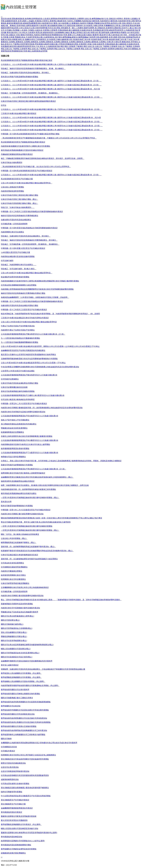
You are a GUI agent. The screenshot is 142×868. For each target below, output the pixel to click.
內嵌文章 (127, 49)
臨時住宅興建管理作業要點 (12, 792)
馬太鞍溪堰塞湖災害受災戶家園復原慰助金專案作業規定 (23, 142)
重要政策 (4, 42)
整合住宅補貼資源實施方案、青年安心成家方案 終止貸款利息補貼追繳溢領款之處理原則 (36, 522)
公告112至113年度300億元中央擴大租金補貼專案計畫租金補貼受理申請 (29, 322)
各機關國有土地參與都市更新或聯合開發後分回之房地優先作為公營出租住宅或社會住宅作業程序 (39, 743)
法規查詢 (32, 33)
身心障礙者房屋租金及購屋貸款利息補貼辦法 (19, 424)
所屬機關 (78, 21)
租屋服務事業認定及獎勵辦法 (12, 432)
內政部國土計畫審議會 (70, 23)
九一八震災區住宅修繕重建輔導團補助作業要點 (20, 342)
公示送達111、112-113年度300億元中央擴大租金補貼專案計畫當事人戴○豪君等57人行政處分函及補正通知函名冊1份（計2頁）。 (51, 85)
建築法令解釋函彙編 (80, 37)
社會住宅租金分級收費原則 (12, 163)
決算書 (12, 37)
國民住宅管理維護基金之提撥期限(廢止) (17, 628)
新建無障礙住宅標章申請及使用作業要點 (17, 604)
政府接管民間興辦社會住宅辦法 (13, 575)
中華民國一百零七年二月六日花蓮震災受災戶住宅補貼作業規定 (26, 510)
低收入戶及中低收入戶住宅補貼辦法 (15, 420)
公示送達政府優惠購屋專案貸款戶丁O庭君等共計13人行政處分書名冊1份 (30, 453)
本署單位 (46, 21)
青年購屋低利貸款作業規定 (12, 812)
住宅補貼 (8, 30)
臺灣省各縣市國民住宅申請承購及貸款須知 (18, 714)
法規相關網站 (59, 33)
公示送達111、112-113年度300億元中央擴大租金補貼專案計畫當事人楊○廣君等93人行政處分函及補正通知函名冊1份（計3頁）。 (51, 175)
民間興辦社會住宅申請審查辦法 (13, 579)
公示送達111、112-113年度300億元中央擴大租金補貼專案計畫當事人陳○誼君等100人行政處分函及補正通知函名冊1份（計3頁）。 (52, 122)
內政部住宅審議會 (87, 23)
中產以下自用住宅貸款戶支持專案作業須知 (18, 326)
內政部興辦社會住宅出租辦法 (12, 232)
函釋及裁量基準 (32, 26)
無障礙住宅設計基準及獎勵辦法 (13, 457)
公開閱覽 (80, 19)
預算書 (6, 37)
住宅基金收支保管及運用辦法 (12, 563)
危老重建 (16, 30)
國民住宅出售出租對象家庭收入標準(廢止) (17, 616)
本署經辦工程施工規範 (88, 44)
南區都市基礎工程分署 (118, 39)
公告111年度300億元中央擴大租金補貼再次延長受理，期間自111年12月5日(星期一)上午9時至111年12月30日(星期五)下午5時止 (50, 346)
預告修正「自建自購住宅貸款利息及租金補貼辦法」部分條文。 (26, 73)
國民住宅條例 (6, 739)
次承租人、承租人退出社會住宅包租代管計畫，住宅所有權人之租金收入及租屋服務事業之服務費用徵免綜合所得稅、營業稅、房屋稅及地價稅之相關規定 (61, 461)
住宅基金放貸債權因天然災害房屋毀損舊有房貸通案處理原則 (25, 775)
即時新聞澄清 (63, 19)
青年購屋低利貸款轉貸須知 (12, 837)
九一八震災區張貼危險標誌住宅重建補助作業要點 (20, 338)
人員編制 (31, 21)
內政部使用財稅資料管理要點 (12, 191)
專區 (62, 46)
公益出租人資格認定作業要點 (12, 187)
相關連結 (135, 49)
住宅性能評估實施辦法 (10, 379)
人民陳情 (80, 28)
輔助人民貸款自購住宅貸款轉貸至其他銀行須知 (20, 829)
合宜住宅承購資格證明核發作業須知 (15, 771)
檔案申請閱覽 (89, 28)
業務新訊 (73, 19)
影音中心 (126, 28)
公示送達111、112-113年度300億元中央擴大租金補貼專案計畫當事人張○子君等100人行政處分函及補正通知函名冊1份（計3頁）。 (52, 109)
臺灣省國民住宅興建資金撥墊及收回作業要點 (19, 849)
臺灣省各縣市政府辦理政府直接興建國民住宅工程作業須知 (24, 730)
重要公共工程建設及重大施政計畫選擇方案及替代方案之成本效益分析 (95, 35)
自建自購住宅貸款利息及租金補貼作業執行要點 (20, 306)
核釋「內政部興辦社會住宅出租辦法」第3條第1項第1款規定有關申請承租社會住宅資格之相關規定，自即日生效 (45, 485)
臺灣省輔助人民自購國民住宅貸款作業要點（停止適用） (23, 681)
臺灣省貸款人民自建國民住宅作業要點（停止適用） (21, 673)
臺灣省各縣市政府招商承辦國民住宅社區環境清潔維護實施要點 (26, 702)
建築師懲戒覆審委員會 (32, 23)
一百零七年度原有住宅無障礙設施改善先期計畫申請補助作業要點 (27, 526)
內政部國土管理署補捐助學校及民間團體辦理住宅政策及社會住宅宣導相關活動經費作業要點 (37, 289)
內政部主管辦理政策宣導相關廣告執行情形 (51, 35)
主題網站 (12, 42)
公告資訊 (47, 19)
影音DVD (9, 44)
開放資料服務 (135, 26)
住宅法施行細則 (7, 261)
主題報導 (54, 30)
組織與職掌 (104, 37)
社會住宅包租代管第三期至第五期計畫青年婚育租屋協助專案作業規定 (28, 101)
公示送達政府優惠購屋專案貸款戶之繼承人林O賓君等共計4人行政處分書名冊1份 (33, 395)
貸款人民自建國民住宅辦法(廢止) (14, 632)
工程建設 (31, 30)
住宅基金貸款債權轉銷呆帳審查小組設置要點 (19, 285)
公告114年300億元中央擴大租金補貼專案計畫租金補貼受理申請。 (27, 273)
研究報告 (134, 42)
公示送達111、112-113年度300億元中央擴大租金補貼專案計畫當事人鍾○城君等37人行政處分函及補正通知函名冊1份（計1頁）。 (51, 81)
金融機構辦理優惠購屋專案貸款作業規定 (17, 808)
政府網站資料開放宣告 (34, 19)
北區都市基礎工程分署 (81, 39)
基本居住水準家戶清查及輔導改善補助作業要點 (20, 77)
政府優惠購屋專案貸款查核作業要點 (15, 449)
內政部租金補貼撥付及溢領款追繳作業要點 (18, 256)
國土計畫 (133, 28)
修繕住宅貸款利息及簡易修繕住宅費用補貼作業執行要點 (23, 293)
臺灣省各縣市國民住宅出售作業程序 (15, 690)
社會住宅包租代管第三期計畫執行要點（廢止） (20, 199)
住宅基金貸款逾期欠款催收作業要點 (15, 784)
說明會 (101, 26)
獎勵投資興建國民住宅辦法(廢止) (14, 636)
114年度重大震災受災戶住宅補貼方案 (15, 252)
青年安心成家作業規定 (10, 665)
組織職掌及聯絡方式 (58, 26)
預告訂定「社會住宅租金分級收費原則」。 (18, 207)
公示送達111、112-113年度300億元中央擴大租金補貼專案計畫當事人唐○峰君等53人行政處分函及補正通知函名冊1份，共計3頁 (50, 89)
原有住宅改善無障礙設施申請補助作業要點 (18, 391)
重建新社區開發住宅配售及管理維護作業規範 (19, 816)
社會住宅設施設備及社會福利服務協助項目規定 (20, 555)
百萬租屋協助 (63, 30)
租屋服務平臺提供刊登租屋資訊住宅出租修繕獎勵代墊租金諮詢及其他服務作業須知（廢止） (37, 551)
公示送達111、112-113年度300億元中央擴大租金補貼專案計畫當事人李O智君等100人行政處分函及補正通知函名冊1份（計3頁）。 (52, 126)
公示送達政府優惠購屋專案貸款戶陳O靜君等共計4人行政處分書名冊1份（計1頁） (33, 334)
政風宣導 (101, 44)
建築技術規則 (48, 33)
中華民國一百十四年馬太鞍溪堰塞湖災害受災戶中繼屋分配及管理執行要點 (30, 134)
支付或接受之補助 (91, 26)
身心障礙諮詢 (100, 28)
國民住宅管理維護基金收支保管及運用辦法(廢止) (20, 653)
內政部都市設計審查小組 (51, 23)
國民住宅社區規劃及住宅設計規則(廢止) (17, 657)
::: (2, 17)
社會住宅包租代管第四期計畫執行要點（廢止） (20, 203)
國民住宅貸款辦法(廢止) (10, 620)
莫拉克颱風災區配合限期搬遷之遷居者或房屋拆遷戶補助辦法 (25, 788)
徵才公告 (105, 19)
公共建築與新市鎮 (131, 30)
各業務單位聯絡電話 (114, 28)
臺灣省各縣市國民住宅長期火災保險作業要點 (19, 726)
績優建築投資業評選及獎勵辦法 (13, 853)
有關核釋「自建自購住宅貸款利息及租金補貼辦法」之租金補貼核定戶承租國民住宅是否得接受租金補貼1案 (43, 669)
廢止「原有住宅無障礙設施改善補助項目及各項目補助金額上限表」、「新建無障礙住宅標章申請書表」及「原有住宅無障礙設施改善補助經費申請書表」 (61, 600)
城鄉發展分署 (67, 39)
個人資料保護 (124, 26)
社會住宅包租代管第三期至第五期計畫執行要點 (20, 195)
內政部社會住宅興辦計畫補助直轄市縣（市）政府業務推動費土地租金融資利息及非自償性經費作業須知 (42, 408)
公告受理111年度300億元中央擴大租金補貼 (18, 371)
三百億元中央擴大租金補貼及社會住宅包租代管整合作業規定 (25, 318)
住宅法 (4, 105)
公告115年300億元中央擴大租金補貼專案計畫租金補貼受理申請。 (27, 183)
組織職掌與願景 (11, 21)
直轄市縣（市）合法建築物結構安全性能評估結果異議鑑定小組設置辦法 (29, 559)
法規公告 (88, 19)
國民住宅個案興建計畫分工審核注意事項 (17, 698)
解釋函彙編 (96, 19)
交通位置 (110, 42)
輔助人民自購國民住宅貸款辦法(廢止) (16, 649)
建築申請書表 (50, 44)
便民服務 (64, 28)
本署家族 (38, 21)
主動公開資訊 (127, 23)
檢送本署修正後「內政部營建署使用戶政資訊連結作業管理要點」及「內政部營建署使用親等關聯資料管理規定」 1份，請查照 (50, 314)
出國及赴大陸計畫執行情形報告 (21, 35)
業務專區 (53, 21)
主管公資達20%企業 (27, 28)
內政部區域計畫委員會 (91, 21)
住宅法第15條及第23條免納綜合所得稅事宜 (18, 399)
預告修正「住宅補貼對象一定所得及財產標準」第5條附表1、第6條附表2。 (30, 93)
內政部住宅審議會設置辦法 (12, 571)
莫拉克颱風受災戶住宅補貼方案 (13, 804)
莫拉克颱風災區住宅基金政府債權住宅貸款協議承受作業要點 (25, 759)
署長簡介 (127, 19)
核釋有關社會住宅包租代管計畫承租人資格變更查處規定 (23, 473)
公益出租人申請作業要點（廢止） (14, 538)
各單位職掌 (22, 21)
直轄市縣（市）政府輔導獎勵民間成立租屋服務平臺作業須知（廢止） (28, 547)
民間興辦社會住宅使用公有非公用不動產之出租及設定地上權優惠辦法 (28, 755)
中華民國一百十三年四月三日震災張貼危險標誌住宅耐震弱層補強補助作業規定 (32, 212)
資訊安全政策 (6, 19)
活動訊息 (112, 19)
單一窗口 (72, 28)
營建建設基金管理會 (102, 23)
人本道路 (24, 30)
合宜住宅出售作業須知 (10, 767)
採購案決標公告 (18, 39)
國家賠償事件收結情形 (10, 28)
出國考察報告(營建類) (118, 33)
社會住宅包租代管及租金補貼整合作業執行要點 (20, 383)
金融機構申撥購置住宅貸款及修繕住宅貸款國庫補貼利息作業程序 (27, 661)
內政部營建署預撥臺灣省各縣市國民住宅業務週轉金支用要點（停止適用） (30, 686)
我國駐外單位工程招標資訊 (35, 39)
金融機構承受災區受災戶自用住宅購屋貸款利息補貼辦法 (23, 350)
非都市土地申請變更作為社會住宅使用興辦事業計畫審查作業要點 (27, 436)
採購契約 (79, 26)
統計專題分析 (93, 33)
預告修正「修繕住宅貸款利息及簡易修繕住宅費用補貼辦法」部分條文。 (29, 240)
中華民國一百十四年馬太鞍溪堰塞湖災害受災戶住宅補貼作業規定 (27, 171)
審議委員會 (62, 21)
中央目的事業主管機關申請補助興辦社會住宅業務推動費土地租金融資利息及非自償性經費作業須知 (40, 367)
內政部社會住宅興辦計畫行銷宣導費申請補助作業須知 (22, 514)
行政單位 (70, 21)
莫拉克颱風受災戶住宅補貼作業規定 (15, 800)
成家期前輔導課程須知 (10, 779)
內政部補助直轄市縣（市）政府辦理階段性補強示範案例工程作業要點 (28, 489)
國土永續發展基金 (47, 37)
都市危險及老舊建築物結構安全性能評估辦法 (19, 493)
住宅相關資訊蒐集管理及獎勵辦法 (14, 567)
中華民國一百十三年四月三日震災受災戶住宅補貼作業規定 (24, 310)
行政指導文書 (44, 26)
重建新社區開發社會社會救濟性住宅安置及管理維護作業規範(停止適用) (29, 833)
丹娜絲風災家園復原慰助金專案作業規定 (17, 154)
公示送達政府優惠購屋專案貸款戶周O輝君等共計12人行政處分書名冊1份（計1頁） (34, 469)
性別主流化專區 (54, 28)
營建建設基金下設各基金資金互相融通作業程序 (20, 612)
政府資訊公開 (116, 23)
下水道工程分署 (133, 39)
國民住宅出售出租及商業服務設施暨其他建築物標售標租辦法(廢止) (27, 645)
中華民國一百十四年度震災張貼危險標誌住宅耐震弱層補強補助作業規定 (29, 228)
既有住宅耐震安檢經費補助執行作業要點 (17, 506)
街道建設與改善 (86, 30)
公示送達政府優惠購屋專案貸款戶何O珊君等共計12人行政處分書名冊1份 (30, 440)
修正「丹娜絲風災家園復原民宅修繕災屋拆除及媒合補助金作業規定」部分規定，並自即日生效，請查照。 (43, 158)
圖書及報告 (126, 42)
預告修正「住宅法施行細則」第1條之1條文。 (19, 269)
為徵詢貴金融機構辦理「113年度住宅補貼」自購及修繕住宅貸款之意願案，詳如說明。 (35, 297)
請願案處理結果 (132, 37)
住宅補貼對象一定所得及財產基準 (14, 592)
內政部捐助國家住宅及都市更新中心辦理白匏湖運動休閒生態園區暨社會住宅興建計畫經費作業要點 (40, 281)
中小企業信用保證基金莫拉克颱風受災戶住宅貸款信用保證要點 (26, 796)
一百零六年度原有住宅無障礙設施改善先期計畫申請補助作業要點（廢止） (30, 498)
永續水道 (39, 30)
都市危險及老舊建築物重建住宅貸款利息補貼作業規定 (22, 150)
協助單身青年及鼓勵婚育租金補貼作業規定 (18, 481)
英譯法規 (39, 33)
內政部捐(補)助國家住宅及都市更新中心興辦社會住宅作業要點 (25, 146)
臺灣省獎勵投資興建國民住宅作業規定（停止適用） (21, 824)
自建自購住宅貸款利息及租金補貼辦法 (16, 220)
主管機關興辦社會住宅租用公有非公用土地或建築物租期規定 (25, 587)
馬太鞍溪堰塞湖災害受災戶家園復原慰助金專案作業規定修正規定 (27, 60)
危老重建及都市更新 (101, 30)
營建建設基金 (20, 37)
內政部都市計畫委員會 (109, 21)
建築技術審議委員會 (15, 23)
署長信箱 (10, 33)
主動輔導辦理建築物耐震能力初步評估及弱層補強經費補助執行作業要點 (29, 359)
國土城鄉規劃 (74, 30)
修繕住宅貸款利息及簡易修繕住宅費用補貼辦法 (20, 216)
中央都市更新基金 (33, 37)
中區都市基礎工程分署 (99, 39)
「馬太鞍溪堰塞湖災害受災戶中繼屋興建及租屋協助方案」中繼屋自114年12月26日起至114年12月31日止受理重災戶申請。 (49, 138)
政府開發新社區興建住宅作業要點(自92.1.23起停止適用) (23, 841)
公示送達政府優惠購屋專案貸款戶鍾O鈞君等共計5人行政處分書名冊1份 (29, 375)
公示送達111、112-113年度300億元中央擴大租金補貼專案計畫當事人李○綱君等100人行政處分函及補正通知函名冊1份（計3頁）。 (52, 130)
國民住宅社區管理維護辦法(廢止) (14, 641)
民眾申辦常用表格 (27, 44)
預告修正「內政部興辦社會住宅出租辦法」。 (19, 265)
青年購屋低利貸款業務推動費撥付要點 (16, 845)
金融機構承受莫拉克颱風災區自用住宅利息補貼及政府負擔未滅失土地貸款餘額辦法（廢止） (37, 477)
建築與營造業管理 (116, 30)
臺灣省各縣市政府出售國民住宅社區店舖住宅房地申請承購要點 (26, 722)
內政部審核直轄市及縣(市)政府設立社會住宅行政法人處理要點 (25, 444)
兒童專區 (46, 30)
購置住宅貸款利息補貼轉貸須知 (13, 763)
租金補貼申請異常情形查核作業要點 (15, 277)
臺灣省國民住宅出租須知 (11, 706)
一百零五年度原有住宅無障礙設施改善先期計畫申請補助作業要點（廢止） (30, 530)
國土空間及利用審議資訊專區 (67, 44)
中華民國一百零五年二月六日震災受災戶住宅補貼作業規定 (24, 404)
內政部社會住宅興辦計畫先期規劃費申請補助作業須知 (22, 596)
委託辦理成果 (104, 33)
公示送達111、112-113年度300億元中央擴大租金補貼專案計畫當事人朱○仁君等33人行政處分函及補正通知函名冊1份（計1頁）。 (51, 64)
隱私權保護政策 (18, 19)
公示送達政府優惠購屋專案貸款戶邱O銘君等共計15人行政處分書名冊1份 (30, 416)
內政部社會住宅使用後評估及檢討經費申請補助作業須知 (23, 412)
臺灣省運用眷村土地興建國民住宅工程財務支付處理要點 (23, 735)
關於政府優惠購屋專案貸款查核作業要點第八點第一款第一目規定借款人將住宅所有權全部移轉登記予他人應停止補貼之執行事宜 (51, 518)
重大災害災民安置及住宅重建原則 (14, 820)
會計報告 (59, 37)
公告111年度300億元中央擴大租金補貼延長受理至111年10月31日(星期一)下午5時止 (33, 363)
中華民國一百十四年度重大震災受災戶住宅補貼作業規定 (23, 248)
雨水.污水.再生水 (21, 33)
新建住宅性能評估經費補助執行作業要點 (17, 465)
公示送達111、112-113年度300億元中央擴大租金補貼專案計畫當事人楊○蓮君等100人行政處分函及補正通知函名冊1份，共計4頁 (51, 118)
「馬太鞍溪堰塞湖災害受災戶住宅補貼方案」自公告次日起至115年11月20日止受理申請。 (36, 167)
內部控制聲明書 (41, 28)
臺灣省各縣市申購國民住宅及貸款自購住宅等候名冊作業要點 (25, 710)
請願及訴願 (71, 26)
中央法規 (136, 23)
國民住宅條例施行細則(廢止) (12, 624)
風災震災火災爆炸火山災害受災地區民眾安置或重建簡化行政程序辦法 (28, 355)
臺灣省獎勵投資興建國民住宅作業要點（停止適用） (21, 677)
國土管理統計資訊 (80, 33)
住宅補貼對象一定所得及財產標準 (14, 224)
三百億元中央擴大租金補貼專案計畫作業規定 (19, 113)
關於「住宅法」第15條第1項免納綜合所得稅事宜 (20, 534)
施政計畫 (69, 33)
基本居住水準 (6, 502)
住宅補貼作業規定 (8, 751)
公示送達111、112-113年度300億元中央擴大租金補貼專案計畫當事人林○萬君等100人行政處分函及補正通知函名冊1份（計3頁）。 (52, 97)
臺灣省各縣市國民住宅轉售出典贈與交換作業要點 (20, 694)
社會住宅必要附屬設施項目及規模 (14, 387)
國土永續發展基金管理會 (38, 51)
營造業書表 (39, 44)
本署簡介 (120, 19)
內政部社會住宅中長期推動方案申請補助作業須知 (20, 608)
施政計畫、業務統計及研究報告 (13, 26)
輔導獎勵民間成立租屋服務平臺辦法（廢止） (19, 542)
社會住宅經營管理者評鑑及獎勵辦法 (15, 583)
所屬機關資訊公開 (111, 26)
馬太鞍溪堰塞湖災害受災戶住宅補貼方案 (17, 179)
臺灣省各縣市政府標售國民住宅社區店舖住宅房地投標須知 (24, 718)
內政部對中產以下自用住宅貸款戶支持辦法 (18, 330)
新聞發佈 (54, 19)
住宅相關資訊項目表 (9, 747)
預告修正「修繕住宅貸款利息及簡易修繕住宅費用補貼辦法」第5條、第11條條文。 (33, 69)
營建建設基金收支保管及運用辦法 (14, 428)
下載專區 (16, 44)
